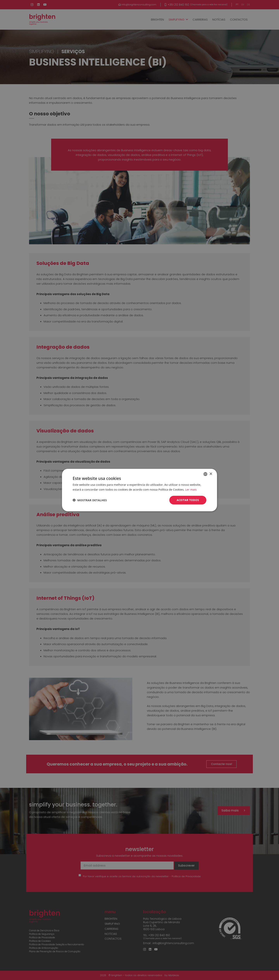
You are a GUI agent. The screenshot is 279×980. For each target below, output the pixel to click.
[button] (90, 500)
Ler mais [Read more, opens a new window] (191, 489)
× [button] (211, 474)
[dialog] (139, 490)
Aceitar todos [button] (188, 500)
